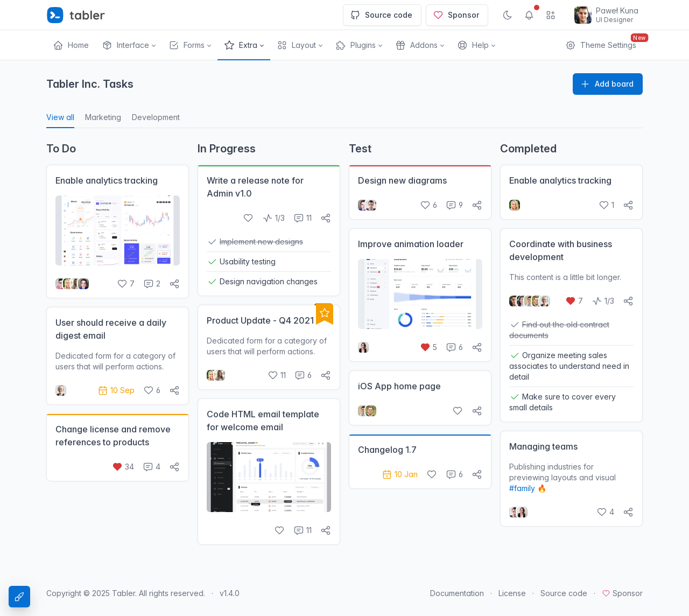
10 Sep (116, 390)
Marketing (103, 117)
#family (522, 488)
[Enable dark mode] (508, 15)
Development (156, 117)
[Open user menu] (606, 15)
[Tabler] (76, 15)
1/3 (273, 218)
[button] (129, 45)
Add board (607, 84)
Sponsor (456, 15)
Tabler (124, 593)
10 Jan (400, 474)
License (512, 593)
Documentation (457, 593)
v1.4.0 (230, 593)
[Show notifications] (529, 15)
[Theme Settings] (19, 597)
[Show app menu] (551, 15)
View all (60, 117)
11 (303, 218)
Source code (381, 15)
